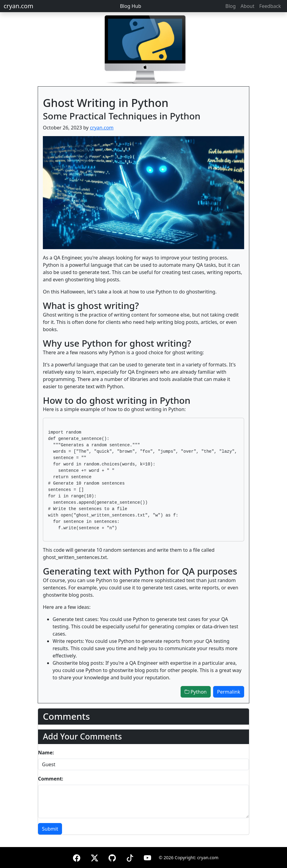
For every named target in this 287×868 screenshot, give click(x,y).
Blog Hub (130, 6)
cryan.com (18, 6)
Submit (50, 829)
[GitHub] (112, 857)
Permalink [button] (229, 692)
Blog (230, 6)
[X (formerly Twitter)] (95, 857)
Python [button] (196, 692)
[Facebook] (77, 857)
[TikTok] (130, 857)
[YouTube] (147, 857)
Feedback (270, 6)
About (247, 6)
